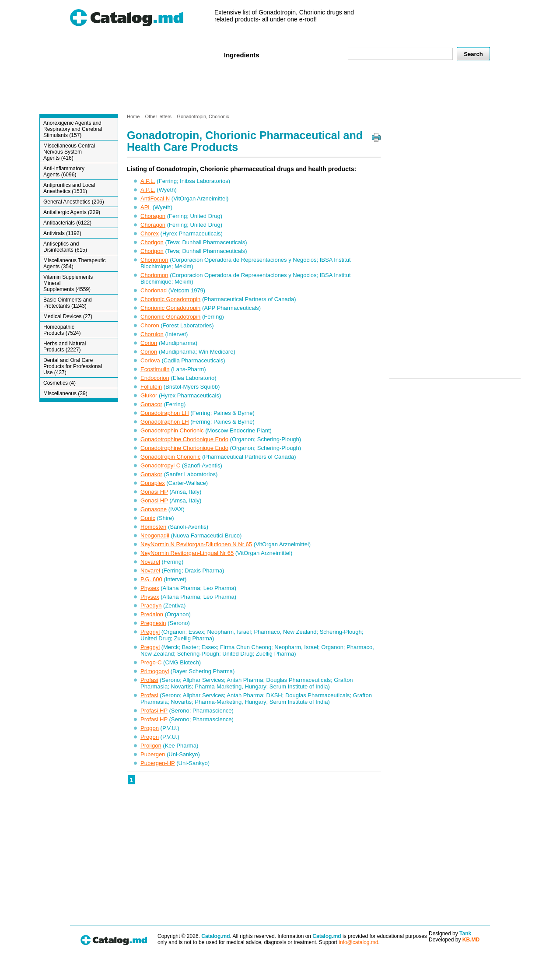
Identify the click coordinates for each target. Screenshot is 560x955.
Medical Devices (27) (68, 316)
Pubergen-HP (158, 763)
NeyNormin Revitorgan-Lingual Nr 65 (187, 553)
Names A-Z (288, 54)
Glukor (149, 395)
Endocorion (155, 378)
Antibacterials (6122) (67, 223)
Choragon (153, 216)
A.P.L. (148, 181)
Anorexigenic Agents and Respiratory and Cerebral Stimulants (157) (73, 129)
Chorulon (152, 334)
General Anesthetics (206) (74, 202)
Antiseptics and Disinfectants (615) (65, 247)
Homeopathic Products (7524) (62, 330)
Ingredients (242, 55)
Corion (149, 343)
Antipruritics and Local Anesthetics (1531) (69, 188)
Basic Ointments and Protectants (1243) (68, 303)
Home (84, 54)
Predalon (152, 614)
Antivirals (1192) (62, 233)
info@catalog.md (358, 942)
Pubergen (153, 754)
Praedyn (151, 606)
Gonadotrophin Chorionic (172, 430)
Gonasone (154, 509)
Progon (150, 728)
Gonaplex (153, 483)
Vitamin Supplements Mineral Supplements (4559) (68, 283)
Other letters (159, 116)
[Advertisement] (280, 89)
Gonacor (151, 404)
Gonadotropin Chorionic (170, 457)
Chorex (150, 233)
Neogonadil (155, 535)
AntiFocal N (155, 198)
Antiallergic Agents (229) (72, 212)
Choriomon (154, 260)
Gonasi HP (154, 492)
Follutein (151, 387)
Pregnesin (153, 623)
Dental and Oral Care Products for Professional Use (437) (73, 366)
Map (322, 54)
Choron (150, 325)
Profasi (149, 680)
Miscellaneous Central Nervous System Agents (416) (69, 152)
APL (146, 207)
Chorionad (154, 290)
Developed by (454, 940)
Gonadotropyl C (160, 465)
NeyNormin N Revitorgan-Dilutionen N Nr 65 (196, 544)
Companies (195, 54)
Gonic (148, 518)
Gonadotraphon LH (165, 413)
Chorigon (152, 242)
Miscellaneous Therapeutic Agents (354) (75, 263)
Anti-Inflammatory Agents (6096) (64, 172)
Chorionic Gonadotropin (170, 299)
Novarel (150, 562)
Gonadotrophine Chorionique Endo (184, 439)
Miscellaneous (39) (65, 393)
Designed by (450, 934)
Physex (150, 588)
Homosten (153, 527)
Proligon (151, 746)
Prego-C (151, 662)
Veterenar (152, 54)
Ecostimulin (155, 369)
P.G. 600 (151, 579)
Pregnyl (150, 632)
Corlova (150, 360)
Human (115, 54)
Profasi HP (154, 711)
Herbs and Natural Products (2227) (65, 347)
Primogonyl (155, 671)
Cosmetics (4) (59, 383)
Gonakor (151, 474)
